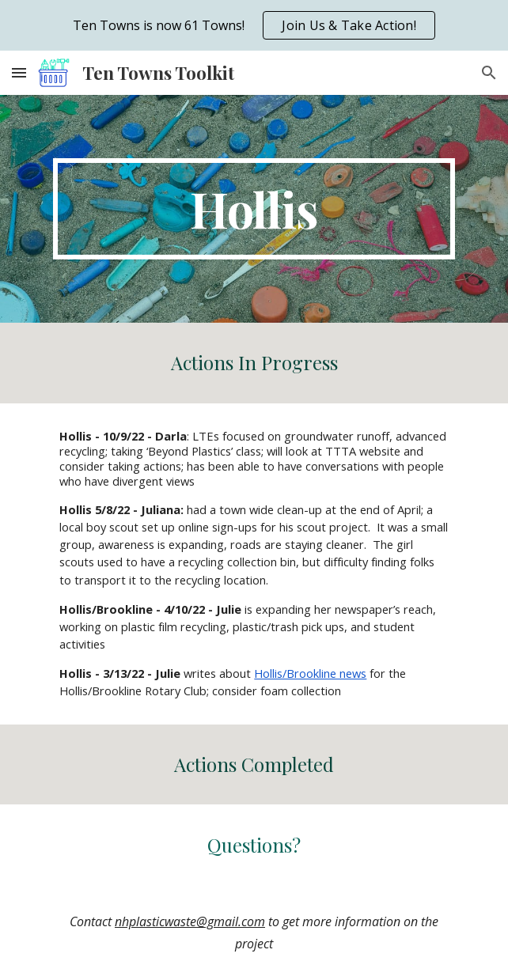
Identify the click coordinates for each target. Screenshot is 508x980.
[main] (254, 209)
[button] (19, 72)
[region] (254, 25)
